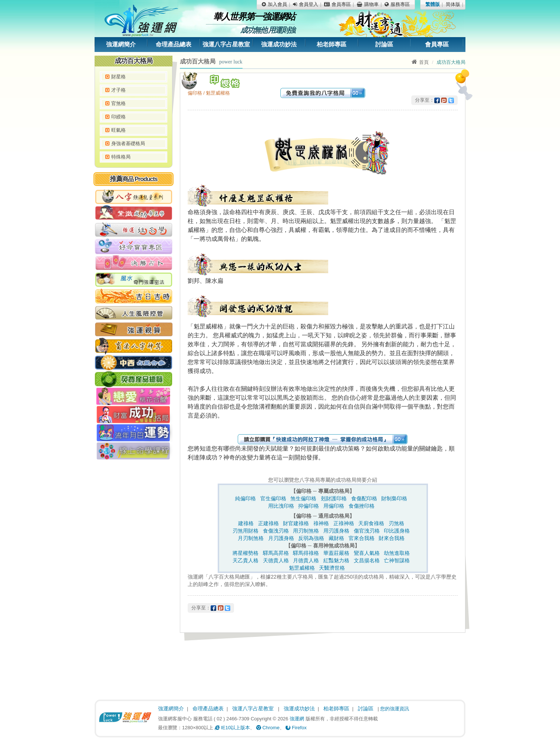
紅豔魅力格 (336, 560)
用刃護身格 (336, 531)
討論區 (384, 44)
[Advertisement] (134, 577)
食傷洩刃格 (276, 531)
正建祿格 (269, 523)
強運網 (297, 719)
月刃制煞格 (251, 538)
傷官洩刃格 (367, 531)
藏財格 (336, 538)
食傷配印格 (364, 498)
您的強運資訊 (395, 709)
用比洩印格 (281, 506)
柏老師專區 (332, 44)
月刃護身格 (281, 538)
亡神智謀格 (397, 560)
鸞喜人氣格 (367, 553)
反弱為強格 (311, 538)
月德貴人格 (306, 560)
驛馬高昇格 (276, 553)
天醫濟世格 (332, 568)
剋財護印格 (334, 498)
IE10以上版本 (232, 728)
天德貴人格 (276, 560)
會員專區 (437, 44)
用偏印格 (334, 506)
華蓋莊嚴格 (336, 553)
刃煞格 (396, 523)
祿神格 (321, 523)
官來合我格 (362, 538)
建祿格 (246, 523)
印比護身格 (397, 531)
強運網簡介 (121, 44)
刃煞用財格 (246, 531)
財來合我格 (392, 538)
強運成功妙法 (279, 44)
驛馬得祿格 (306, 553)
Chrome (268, 728)
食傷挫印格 (362, 506)
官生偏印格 (273, 498)
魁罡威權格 (302, 568)
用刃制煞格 (306, 531)
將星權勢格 (246, 553)
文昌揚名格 (367, 560)
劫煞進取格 (397, 553)
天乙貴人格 (246, 560)
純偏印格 (246, 498)
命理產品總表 (174, 44)
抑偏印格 (309, 506)
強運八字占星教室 (226, 44)
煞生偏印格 (303, 498)
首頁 (420, 62)
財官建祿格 (296, 523)
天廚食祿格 (371, 523)
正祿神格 (344, 523)
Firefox (296, 728)
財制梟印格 (394, 498)
